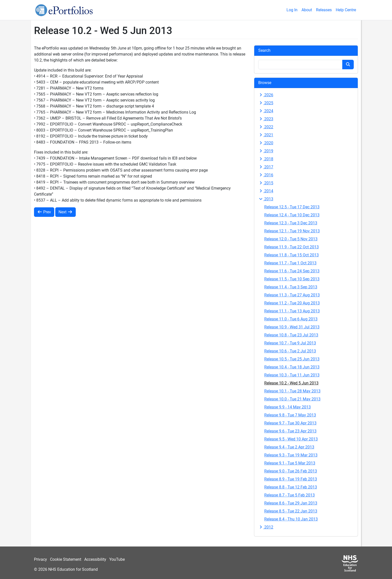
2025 (266, 103)
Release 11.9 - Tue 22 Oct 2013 (291, 247)
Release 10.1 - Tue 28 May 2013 (292, 391)
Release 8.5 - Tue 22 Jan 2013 (291, 511)
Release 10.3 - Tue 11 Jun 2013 (292, 375)
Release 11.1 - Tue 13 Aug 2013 (292, 311)
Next (65, 212)
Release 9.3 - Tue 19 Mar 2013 (291, 455)
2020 (266, 143)
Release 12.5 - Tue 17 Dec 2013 (292, 207)
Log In (292, 10)
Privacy (40, 559)
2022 (266, 127)
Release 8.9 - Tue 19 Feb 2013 (291, 479)
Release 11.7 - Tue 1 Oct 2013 (290, 263)
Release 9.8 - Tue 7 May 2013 (290, 415)
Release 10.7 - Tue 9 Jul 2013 (290, 343)
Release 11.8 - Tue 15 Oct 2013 (291, 255)
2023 (266, 119)
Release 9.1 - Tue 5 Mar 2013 (290, 463)
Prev (44, 212)
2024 (266, 111)
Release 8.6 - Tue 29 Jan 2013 (291, 503)
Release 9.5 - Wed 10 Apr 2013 (291, 439)
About (307, 10)
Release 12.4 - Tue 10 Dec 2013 (292, 215)
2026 (266, 95)
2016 (266, 175)
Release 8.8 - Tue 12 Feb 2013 (291, 487)
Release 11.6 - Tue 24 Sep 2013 (292, 271)
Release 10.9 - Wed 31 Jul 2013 (292, 327)
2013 (266, 199)
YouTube (117, 559)
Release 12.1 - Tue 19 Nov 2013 (292, 231)
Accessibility (95, 559)
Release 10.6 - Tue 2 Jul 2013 (290, 351)
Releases (324, 10)
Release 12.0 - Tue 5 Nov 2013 (291, 239)
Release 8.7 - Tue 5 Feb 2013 (289, 495)
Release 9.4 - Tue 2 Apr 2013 (289, 447)
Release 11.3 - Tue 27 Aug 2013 (292, 295)
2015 (266, 183)
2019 (266, 151)
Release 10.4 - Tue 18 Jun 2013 (292, 367)
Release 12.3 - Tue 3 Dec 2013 (291, 223)
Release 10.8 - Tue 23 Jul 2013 (291, 335)
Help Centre (346, 10)
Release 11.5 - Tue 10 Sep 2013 (292, 279)
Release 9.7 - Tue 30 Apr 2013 (290, 423)
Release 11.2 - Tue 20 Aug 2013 (292, 303)
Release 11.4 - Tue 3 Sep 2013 (291, 287)
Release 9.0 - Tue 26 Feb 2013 (291, 471)
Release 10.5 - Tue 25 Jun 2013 (292, 359)
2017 (266, 167)
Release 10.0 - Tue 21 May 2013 (292, 399)
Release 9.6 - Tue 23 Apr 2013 (290, 431)
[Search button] (348, 65)
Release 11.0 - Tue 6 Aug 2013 (291, 319)
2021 (266, 135)
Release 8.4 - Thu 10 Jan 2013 (291, 519)
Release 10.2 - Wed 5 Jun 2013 (291, 383)
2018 (266, 159)
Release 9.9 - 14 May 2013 (287, 407)
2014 (266, 191)
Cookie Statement (66, 559)
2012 (266, 527)
